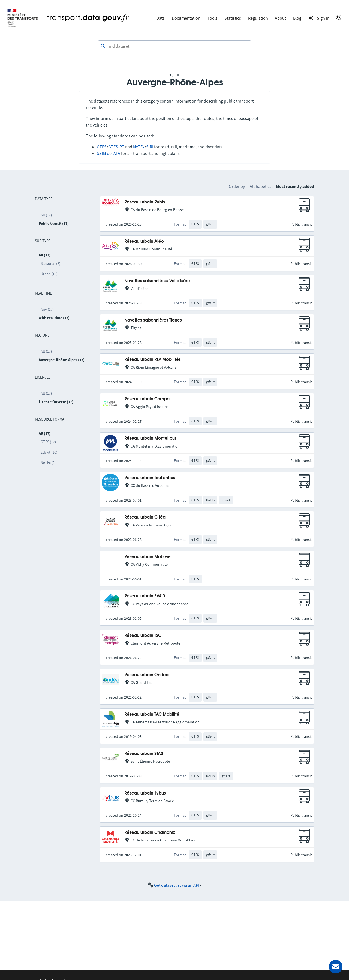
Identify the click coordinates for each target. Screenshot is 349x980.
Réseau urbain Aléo (144, 242)
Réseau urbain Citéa (145, 517)
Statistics (233, 18)
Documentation (186, 18)
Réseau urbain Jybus (145, 793)
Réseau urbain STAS (144, 754)
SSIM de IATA (109, 153)
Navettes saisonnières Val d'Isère (157, 281)
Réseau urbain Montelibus (151, 438)
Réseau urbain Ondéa (146, 675)
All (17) (46, 215)
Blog (297, 18)
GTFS (102, 147)
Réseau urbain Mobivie (148, 557)
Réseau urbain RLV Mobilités (153, 360)
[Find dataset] (174, 46)
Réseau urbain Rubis (145, 202)
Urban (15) (49, 274)
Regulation (258, 18)
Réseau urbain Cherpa (147, 399)
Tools (213, 18)
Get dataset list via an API (177, 885)
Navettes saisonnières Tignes (153, 320)
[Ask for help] (336, 967)
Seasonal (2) (50, 263)
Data (160, 18)
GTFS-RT (116, 147)
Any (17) (47, 309)
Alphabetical (261, 186)
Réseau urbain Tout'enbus (150, 478)
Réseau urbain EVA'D (145, 596)
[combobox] (174, 46)
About (280, 18)
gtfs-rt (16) (49, 452)
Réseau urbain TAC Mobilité (152, 714)
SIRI (150, 147)
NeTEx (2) (48, 463)
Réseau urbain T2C (143, 636)
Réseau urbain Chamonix (150, 833)
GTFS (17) (48, 442)
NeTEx (139, 147)
